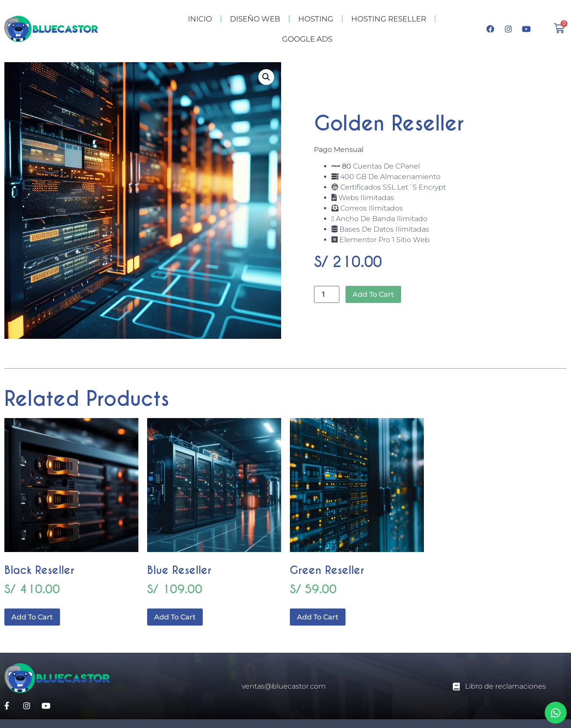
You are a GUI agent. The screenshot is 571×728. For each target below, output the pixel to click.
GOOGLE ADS (307, 39)
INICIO (200, 19)
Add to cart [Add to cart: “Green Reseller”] (318, 617)
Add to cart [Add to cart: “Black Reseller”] (32, 617)
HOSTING (316, 19)
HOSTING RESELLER (389, 19)
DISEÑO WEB (255, 19)
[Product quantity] (327, 294)
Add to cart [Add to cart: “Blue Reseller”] (175, 617)
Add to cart (373, 294)
